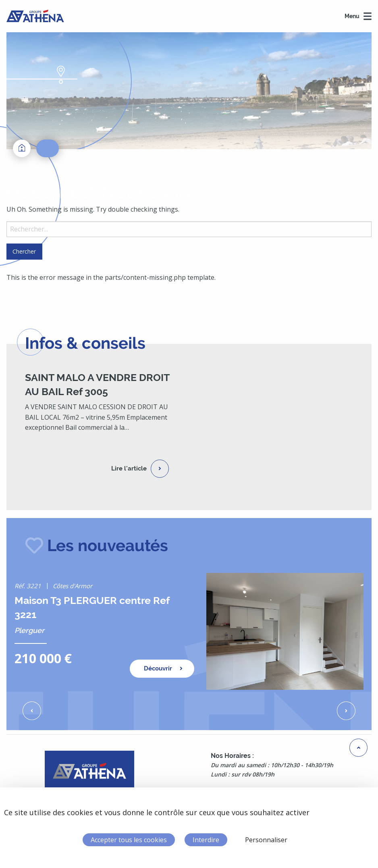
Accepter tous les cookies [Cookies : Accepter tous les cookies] (129, 840)
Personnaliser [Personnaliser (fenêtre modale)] (266, 840)
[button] (32, 711)
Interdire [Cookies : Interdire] (206, 840)
